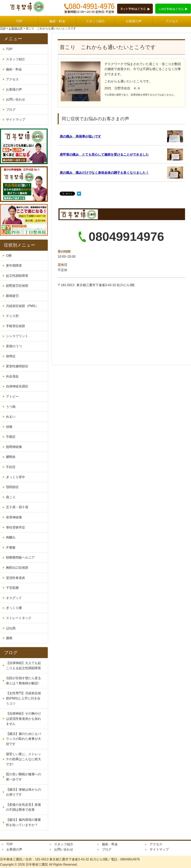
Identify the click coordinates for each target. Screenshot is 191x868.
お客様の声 (134, 21)
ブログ (11, 110)
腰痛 (9, 638)
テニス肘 (12, 316)
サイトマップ (16, 119)
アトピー (12, 396)
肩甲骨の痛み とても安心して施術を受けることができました (104, 155)
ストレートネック (19, 618)
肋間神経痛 (14, 447)
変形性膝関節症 (17, 366)
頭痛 (9, 427)
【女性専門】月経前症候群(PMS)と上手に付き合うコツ (23, 698)
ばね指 (11, 628)
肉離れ (11, 537)
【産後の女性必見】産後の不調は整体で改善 (23, 807)
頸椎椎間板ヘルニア (20, 557)
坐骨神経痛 (14, 517)
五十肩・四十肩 (17, 507)
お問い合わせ (16, 99)
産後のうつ (14, 346)
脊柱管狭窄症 (16, 527)
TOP (19, 21)
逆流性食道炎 (16, 578)
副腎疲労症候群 (17, 286)
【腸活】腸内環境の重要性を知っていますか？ (23, 822)
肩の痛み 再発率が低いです (80, 136)
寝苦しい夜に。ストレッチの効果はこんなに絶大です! (23, 759)
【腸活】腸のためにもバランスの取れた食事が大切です (23, 739)
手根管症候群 (16, 326)
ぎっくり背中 (16, 477)
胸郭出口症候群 (17, 568)
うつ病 (11, 407)
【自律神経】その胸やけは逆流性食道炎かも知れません (23, 719)
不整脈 (11, 548)
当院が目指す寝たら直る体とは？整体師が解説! (23, 681)
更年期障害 (14, 266)
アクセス (172, 21)
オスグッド (14, 598)
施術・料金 (57, 21)
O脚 (9, 256)
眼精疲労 (12, 296)
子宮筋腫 (12, 588)
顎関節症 (12, 487)
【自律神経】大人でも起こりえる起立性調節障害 (23, 666)
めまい (11, 417)
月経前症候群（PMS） (22, 306)
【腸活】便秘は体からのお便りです (23, 792)
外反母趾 (12, 376)
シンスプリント (17, 336)
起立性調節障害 (17, 276)
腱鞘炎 (11, 457)
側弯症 (11, 356)
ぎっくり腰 (14, 608)
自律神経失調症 (17, 386)
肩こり (11, 497)
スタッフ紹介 (95, 21)
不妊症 (11, 467)
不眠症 (11, 437)
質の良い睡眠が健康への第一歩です (23, 777)
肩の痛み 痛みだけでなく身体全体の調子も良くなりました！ (104, 173)
